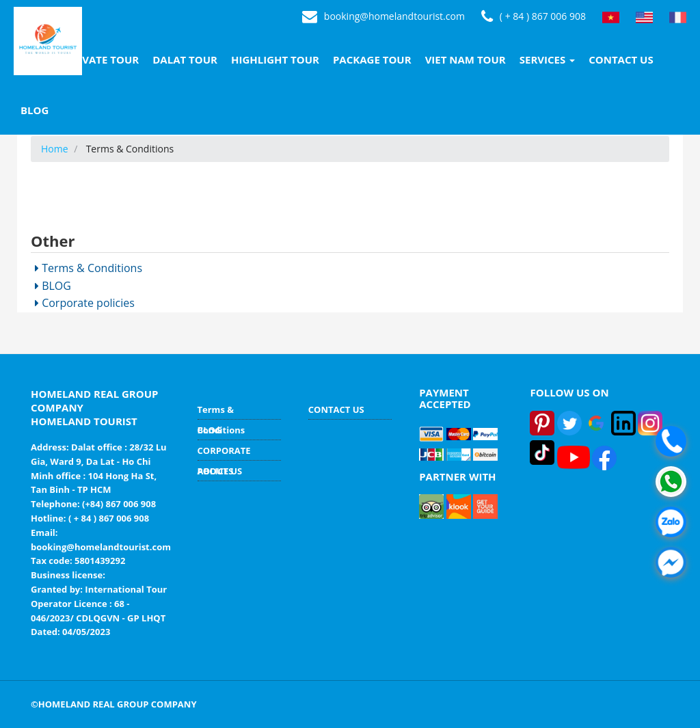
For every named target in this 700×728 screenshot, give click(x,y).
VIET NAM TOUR (466, 59)
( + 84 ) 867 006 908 (534, 17)
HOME (36, 59)
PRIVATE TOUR (102, 59)
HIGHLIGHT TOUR (275, 59)
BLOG (35, 110)
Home (55, 149)
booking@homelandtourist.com (383, 17)
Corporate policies (85, 303)
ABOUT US (220, 471)
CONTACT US (621, 59)
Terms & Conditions (89, 268)
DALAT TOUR (185, 59)
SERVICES (547, 59)
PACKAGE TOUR (372, 59)
